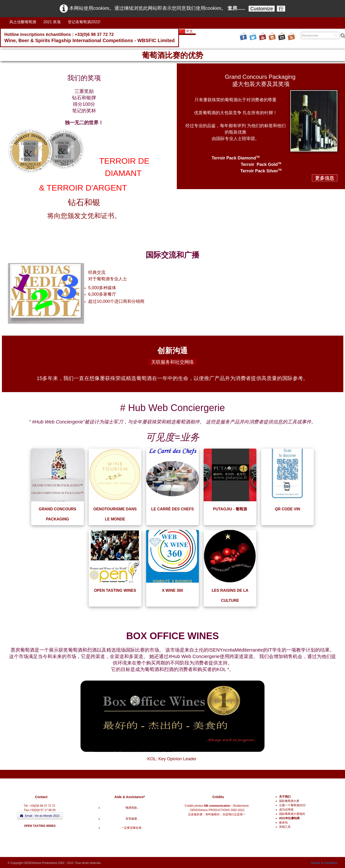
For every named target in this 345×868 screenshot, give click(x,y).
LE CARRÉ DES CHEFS (172, 509)
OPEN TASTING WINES (115, 590)
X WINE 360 (172, 590)
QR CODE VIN (287, 509)
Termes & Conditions (324, 863)
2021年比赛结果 (290, 818)
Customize (262, 9)
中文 (186, 31)
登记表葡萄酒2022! (84, 22)
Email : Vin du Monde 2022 (40, 816)
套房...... (236, 8)
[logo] (89, 38)
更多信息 (325, 178)
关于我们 (285, 797)
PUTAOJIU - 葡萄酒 (230, 509)
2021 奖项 (52, 22)
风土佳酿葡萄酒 (23, 22)
